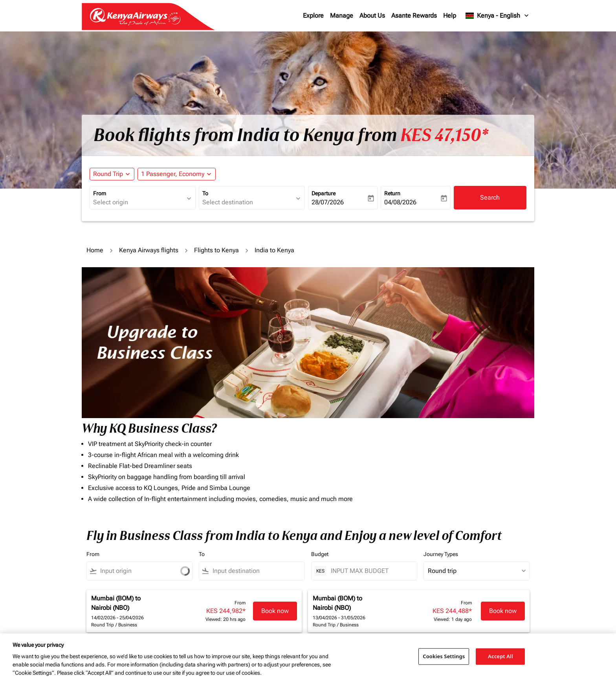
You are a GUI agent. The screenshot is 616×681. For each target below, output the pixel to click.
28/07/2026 (328, 202)
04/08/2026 (400, 202)
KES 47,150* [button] (444, 135)
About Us (372, 16)
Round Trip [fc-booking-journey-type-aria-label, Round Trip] (108, 174)
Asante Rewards (414, 16)
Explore (313, 16)
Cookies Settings (444, 656)
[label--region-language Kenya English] (498, 16)
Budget (320, 554)
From (100, 193)
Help (450, 16)
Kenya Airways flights (149, 250)
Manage (342, 16)
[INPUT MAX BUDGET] (370, 571)
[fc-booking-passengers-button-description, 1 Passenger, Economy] (173, 174)
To (205, 193)
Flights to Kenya (216, 250)
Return (392, 193)
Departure (324, 193)
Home (95, 250)
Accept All (500, 656)
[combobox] (139, 202)
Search (490, 197)
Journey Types (441, 554)
